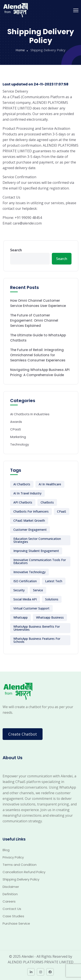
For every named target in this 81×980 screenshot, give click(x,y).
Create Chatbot (23, 734)
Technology (20, 444)
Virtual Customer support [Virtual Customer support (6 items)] (31, 608)
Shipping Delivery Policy (21, 879)
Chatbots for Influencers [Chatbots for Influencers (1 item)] (31, 511)
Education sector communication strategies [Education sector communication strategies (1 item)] (37, 540)
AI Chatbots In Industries (30, 414)
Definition (10, 894)
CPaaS (16, 429)
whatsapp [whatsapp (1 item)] (21, 617)
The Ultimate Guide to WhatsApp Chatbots (38, 338)
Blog (6, 850)
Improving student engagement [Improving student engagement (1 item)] (36, 551)
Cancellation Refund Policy (24, 872)
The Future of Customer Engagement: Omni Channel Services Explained (34, 320)
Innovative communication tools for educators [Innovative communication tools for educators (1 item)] (40, 561)
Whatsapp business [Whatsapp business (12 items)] (50, 617)
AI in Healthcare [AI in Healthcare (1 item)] (50, 484)
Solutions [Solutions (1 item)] (52, 599)
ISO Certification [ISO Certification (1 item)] (25, 581)
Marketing (18, 437)
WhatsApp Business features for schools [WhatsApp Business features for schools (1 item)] (37, 640)
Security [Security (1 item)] (19, 590)
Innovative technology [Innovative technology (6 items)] (29, 572)
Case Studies (13, 916)
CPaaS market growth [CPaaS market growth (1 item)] (29, 520)
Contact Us (12, 909)
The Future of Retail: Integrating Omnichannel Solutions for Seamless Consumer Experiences (38, 355)
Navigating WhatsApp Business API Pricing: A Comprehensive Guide (40, 372)
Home (20, 50)
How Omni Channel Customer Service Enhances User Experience (38, 303)
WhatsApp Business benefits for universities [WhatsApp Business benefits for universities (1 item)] (37, 628)
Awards (16, 422)
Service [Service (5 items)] (38, 590)
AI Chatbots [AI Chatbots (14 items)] (22, 484)
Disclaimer (11, 887)
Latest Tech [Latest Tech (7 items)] (54, 581)
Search (16, 250)
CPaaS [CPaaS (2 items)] (62, 511)
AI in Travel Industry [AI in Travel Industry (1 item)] (27, 493)
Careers (9, 901)
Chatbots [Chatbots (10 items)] (47, 502)
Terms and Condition (20, 865)
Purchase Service (16, 923)
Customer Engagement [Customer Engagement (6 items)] (30, 530)
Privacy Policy (13, 857)
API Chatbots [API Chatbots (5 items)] (23, 502)
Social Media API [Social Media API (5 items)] (25, 599)
